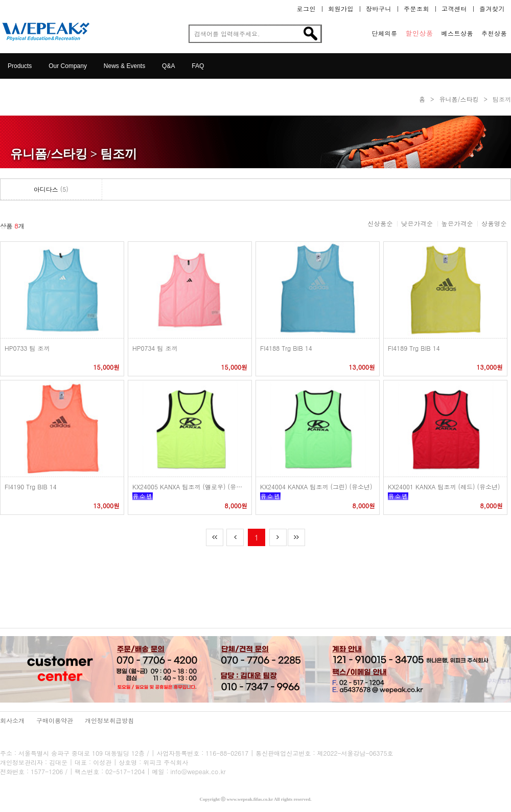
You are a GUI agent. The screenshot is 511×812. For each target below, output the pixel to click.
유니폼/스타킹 (459, 99)
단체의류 (385, 33)
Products (20, 66)
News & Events (124, 66)
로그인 (307, 9)
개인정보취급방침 (109, 720)
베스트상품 (458, 33)
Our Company (68, 66)
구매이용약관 (55, 720)
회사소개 (12, 720)
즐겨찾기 (492, 9)
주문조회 (416, 9)
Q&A (168, 66)
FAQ (198, 66)
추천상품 (494, 33)
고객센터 (454, 9)
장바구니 (379, 9)
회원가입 (341, 9)
